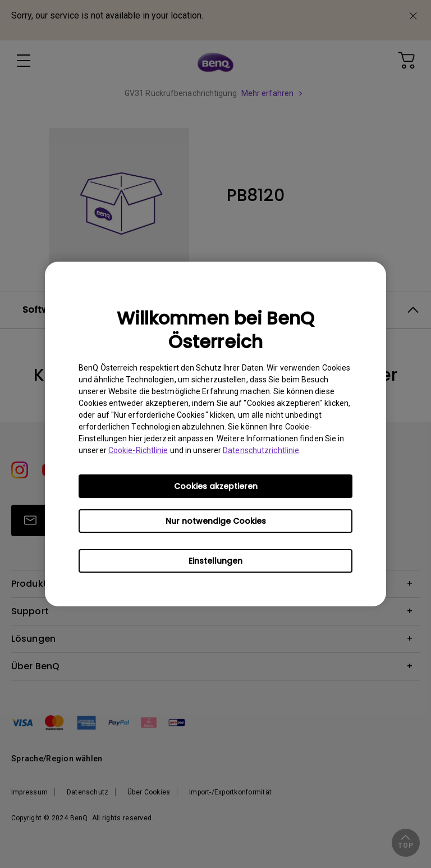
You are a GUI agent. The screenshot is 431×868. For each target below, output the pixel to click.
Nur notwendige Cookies (216, 521)
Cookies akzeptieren (216, 486)
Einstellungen (215, 561)
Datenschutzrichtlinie (261, 450)
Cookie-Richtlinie (138, 450)
